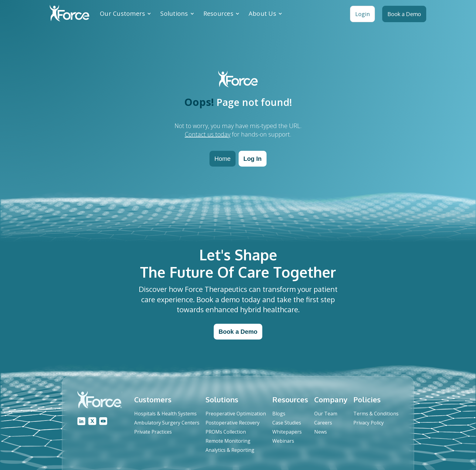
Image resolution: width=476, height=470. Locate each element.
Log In (253, 159)
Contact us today (208, 134)
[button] (126, 14)
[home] (70, 14)
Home (222, 159)
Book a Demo (238, 332)
